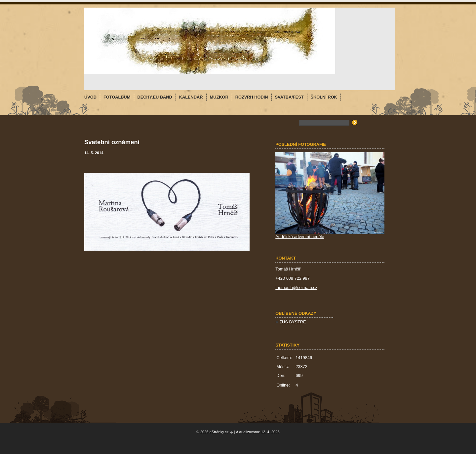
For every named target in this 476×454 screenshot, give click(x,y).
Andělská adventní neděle (300, 237)
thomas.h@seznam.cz (296, 288)
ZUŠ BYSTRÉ (293, 322)
